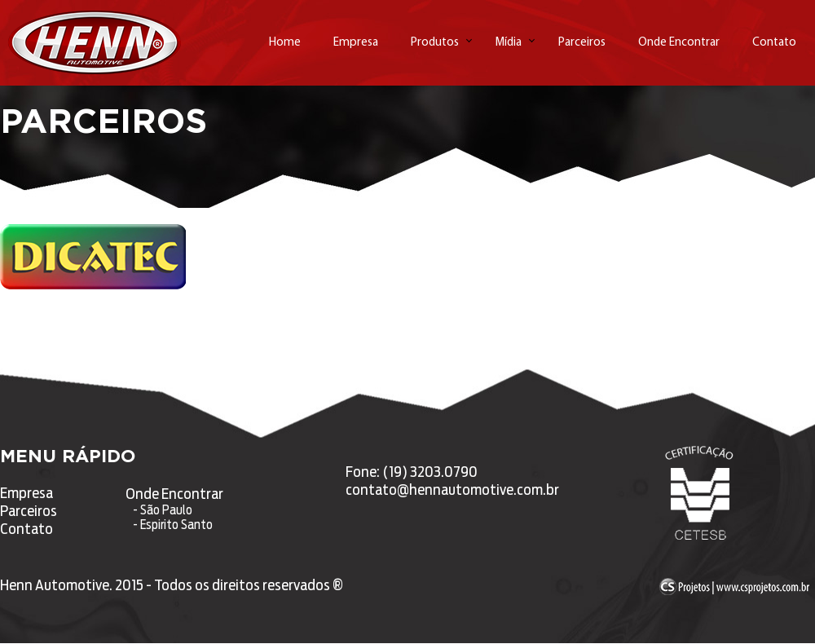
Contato (774, 43)
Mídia (509, 43)
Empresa (356, 43)
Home (285, 43)
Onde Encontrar (679, 43)
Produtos (435, 43)
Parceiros (582, 43)
